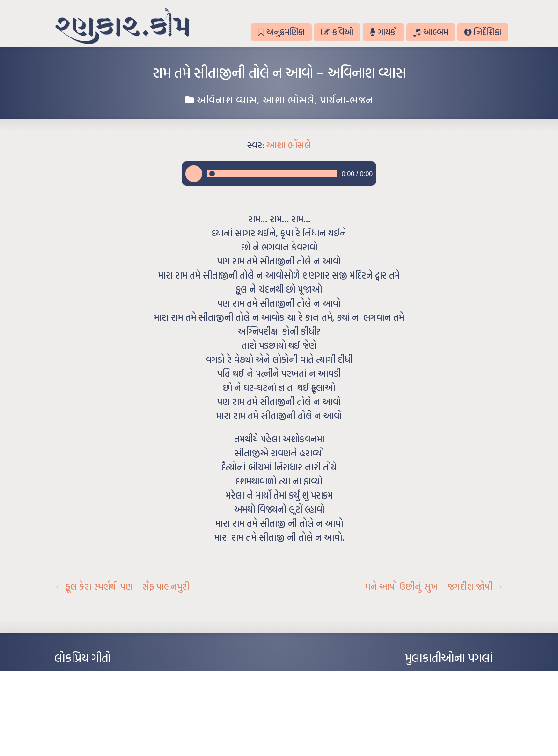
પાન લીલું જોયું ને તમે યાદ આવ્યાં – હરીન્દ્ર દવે (104, 704)
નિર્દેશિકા (483, 32)
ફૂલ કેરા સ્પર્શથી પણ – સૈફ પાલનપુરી (122, 587)
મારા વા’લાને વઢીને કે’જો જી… (87, 690)
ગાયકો (383, 32)
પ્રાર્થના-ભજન (347, 100)
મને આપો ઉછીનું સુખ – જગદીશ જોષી (434, 587)
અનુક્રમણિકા (281, 32)
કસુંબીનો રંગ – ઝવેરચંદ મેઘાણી (88, 732)
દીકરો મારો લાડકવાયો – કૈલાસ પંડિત (94, 718)
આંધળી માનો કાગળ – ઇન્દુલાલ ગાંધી (94, 676)
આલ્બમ (430, 32)
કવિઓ (337, 32)
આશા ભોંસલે (289, 100)
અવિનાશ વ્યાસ (227, 100)
